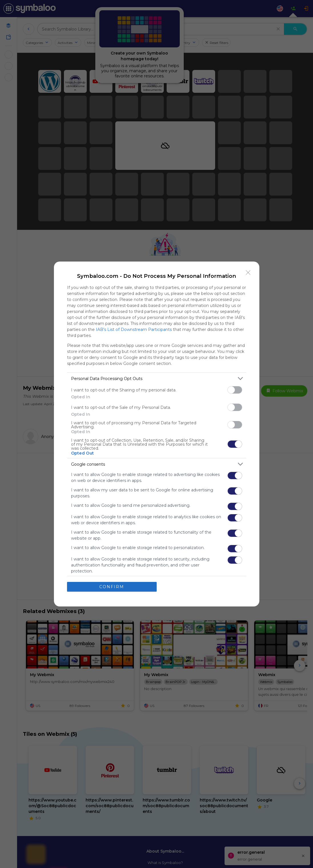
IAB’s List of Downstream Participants (134, 329)
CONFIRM (112, 586)
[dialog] (157, 434)
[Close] (248, 273)
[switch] (235, 390)
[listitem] (157, 378)
